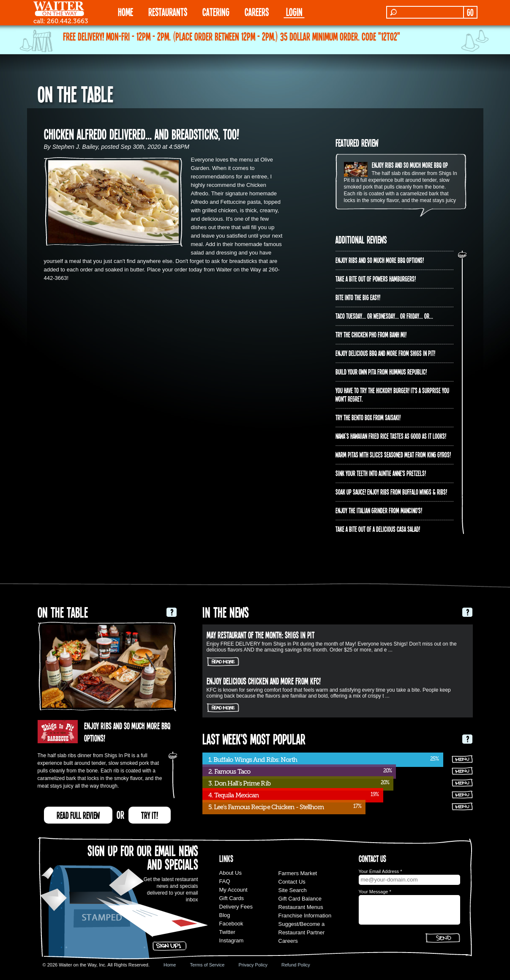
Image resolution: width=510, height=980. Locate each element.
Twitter (227, 932)
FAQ (225, 881)
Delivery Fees (236, 907)
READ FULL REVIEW (78, 815)
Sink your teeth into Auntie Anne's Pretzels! (381, 473)
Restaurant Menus (301, 907)
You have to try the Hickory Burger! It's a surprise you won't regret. (392, 394)
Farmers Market (298, 873)
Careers (257, 12)
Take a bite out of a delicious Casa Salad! (378, 529)
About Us (230, 873)
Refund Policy (296, 965)
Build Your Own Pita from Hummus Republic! (381, 372)
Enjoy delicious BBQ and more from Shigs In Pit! (385, 353)
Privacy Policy (253, 965)
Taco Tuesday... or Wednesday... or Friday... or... (384, 316)
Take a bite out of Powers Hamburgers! (376, 279)
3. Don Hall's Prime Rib (239, 783)
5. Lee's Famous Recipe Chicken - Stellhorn (266, 807)
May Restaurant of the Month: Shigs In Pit (260, 635)
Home (170, 965)
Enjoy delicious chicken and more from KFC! (264, 681)
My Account (233, 890)
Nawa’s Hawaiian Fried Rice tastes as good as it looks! (391, 436)
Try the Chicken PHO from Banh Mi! (371, 334)
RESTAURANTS (168, 12)
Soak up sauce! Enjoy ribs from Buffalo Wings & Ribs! (391, 492)
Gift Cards (232, 898)
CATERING (216, 12)
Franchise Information (305, 916)
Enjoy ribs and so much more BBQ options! (416, 165)
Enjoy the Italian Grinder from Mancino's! (379, 510)
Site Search (293, 890)
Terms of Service (207, 965)
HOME (125, 12)
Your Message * (375, 892)
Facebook (231, 924)
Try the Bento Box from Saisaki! (368, 417)
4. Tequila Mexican (234, 795)
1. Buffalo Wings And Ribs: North (253, 760)
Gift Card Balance (300, 899)
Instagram (232, 940)
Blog (225, 915)
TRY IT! (150, 815)
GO (470, 12)
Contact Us (292, 882)
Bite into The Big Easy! (358, 297)
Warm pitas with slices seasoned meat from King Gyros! (393, 454)
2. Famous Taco (229, 772)
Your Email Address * (380, 871)
